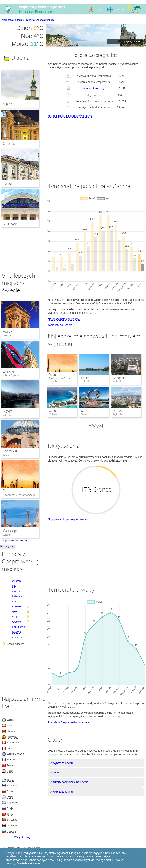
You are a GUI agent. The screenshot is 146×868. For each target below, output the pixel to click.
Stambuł (10, 451)
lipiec (15, 611)
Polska (11, 791)
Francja (7, 335)
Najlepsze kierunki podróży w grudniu (70, 116)
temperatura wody (94, 88)
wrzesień (17, 622)
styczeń (17, 581)
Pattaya (118, 411)
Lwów (8, 183)
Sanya (85, 411)
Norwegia (12, 825)
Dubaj (53, 375)
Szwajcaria (13, 742)
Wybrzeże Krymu (63, 763)
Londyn (9, 371)
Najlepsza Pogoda (12, 20)
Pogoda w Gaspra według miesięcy (69, 722)
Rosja (10, 808)
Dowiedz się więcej (29, 863)
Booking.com (7, 546)
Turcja (6, 455)
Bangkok (119, 378)
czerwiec (17, 606)
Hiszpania (12, 737)
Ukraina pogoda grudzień (40, 20)
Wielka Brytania (11, 375)
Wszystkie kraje (23, 837)
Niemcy (11, 731)
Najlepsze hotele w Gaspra (64, 319)
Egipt (10, 771)
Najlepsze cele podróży (15, 540)
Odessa (9, 144)
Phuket (86, 378)
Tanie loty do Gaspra (60, 325)
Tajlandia (12, 786)
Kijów (7, 104)
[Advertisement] (96, 147)
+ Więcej (96, 426)
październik (19, 627)
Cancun (54, 411)
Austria (11, 726)
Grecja (10, 780)
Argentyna (12, 803)
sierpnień (17, 617)
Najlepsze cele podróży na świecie (68, 519)
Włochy (7, 415)
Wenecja (10, 531)
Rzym (8, 411)
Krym (56, 773)
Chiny (10, 814)
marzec (16, 591)
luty (14, 586)
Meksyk (11, 759)
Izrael (10, 797)
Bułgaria (11, 831)
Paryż (8, 331)
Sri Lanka (12, 820)
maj (14, 601)
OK (136, 855)
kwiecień (17, 596)
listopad (17, 632)
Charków (10, 223)
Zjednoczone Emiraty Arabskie (19, 495)
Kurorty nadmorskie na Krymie (70, 782)
